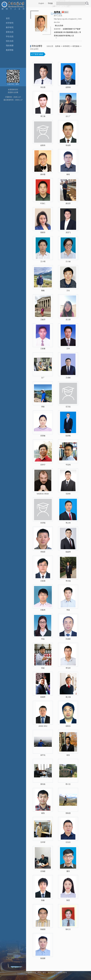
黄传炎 (43, 784)
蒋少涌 (68, 697)
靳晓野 (43, 697)
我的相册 (10, 46)
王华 (68, 349)
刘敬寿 (43, 610)
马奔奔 (68, 494)
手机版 (50, 3)
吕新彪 (43, 581)
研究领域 (76, 46)
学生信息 (10, 36)
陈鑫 (43, 900)
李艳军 (43, 552)
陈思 (68, 900)
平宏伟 (68, 465)
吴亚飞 (68, 232)
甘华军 (43, 842)
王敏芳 (43, 320)
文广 (43, 378)
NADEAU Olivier (43, 494)
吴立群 (68, 320)
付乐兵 (68, 842)
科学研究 (10, 23)
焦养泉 (58, 46)
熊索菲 (43, 232)
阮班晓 (68, 436)
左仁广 (68, 116)
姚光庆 (68, 203)
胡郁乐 (68, 726)
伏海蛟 (43, 871)
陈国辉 (43, 958)
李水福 (68, 581)
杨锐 (68, 174)
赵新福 (68, 87)
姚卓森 (43, 174)
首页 (8, 18)
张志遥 (43, 87)
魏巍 (43, 290)
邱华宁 (43, 465)
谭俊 (43, 407)
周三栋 (43, 116)
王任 (68, 290)
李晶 (43, 639)
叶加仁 (43, 203)
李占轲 (68, 523)
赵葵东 (43, 145)
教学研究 (10, 27)
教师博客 (10, 50)
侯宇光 (43, 755)
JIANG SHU (43, 726)
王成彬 (68, 378)
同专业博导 (57, 14)
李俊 (68, 610)
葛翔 (43, 813)
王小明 (43, 261)
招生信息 (10, 41)
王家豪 (43, 349)
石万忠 (68, 407)
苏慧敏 (43, 436)
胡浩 (68, 755)
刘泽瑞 (43, 523)
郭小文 (68, 784)
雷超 (43, 668)
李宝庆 (68, 668)
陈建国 (43, 929)
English (41, 3)
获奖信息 (10, 32)
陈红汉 (68, 929)
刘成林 (68, 639)
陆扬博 (68, 552)
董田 (68, 871)
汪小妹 (68, 261)
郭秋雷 (68, 813)
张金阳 (68, 145)
